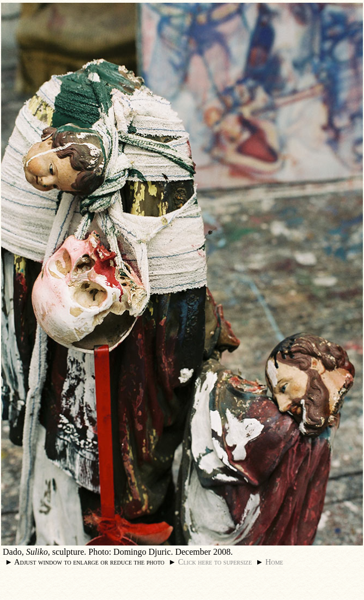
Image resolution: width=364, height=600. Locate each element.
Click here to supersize (215, 562)
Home (274, 562)
